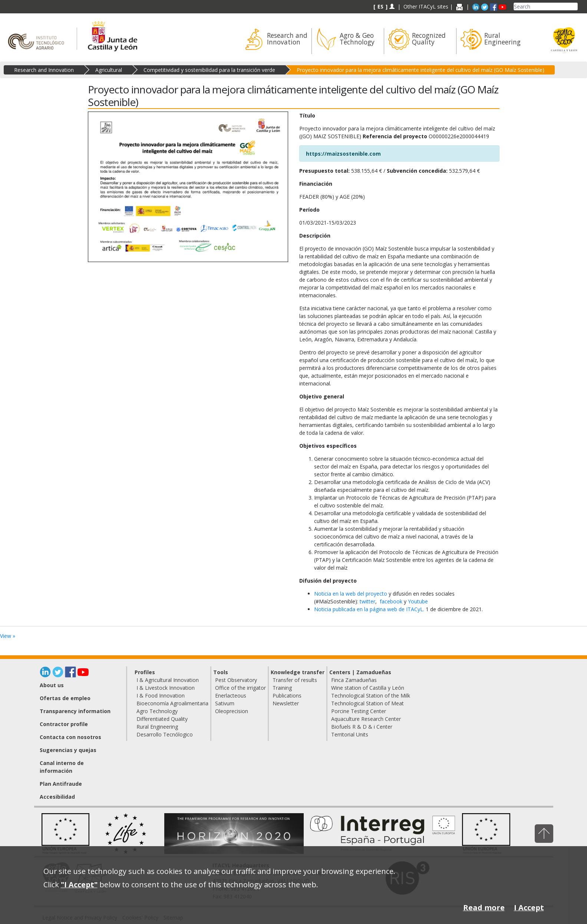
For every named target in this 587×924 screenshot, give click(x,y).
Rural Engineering (157, 727)
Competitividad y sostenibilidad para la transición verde (209, 70)
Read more (484, 908)
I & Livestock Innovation (166, 688)
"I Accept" (79, 885)
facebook (392, 601)
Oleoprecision (232, 711)
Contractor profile (64, 724)
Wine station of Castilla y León (368, 688)
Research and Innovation (44, 70)
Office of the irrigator (240, 688)
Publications (287, 696)
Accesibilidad (57, 797)
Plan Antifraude (61, 784)
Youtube (418, 601)
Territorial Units (350, 734)
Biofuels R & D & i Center (362, 727)
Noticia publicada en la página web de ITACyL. (370, 609)
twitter (367, 601)
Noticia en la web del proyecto (351, 594)
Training (282, 688)
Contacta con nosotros (70, 737)
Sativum (225, 703)
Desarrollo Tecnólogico (165, 734)
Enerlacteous (231, 696)
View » (8, 636)
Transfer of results (295, 680)
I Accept (529, 908)
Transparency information (75, 711)
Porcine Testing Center (359, 711)
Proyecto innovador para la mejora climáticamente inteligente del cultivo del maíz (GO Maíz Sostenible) (421, 70)
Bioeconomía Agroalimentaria (172, 703)
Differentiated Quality (162, 719)
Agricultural (109, 70)
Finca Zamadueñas (354, 680)
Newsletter (286, 703)
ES (380, 6)
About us (52, 685)
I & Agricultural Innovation (168, 680)
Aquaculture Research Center (366, 719)
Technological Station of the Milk (371, 696)
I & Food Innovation (161, 696)
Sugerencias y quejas (68, 750)
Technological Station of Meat (367, 703)
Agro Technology (157, 711)
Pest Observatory (236, 680)
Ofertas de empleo (65, 698)
